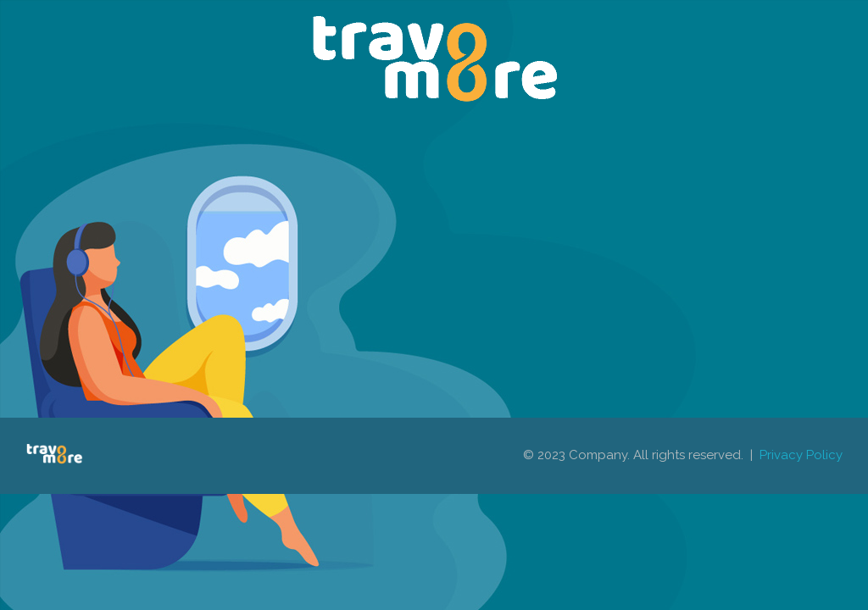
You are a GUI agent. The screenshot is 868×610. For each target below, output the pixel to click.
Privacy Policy (801, 455)
